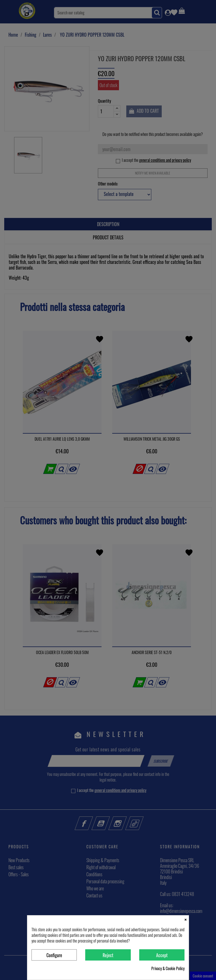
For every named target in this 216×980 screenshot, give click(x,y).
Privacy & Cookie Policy (168, 968)
